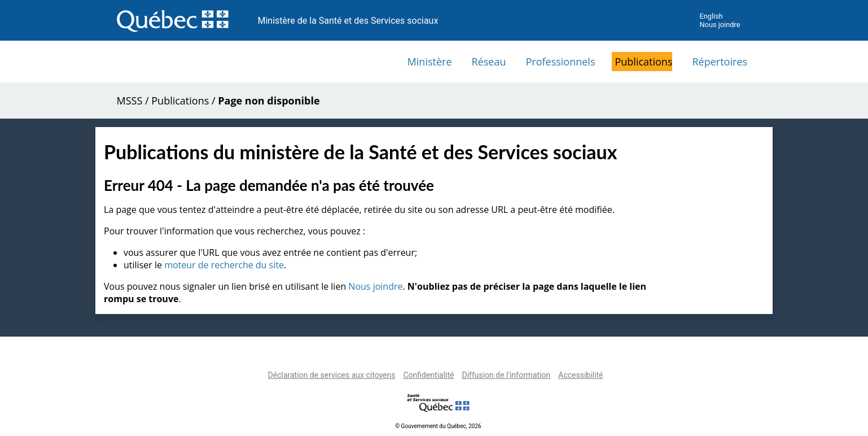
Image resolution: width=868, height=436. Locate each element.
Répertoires (720, 62)
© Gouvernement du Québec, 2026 (438, 426)
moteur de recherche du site (224, 265)
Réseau (489, 62)
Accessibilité (580, 375)
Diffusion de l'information (506, 375)
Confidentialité (428, 375)
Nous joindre (720, 25)
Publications (643, 62)
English (711, 16)
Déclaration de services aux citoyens (332, 375)
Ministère (430, 62)
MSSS (130, 101)
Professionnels (560, 62)
